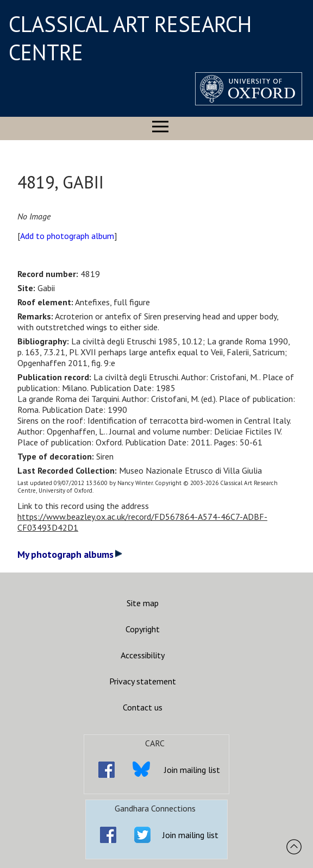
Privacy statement (143, 681)
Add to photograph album (67, 236)
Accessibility (143, 655)
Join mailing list (192, 770)
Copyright (143, 629)
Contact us (143, 707)
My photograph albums (70, 554)
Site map (143, 603)
